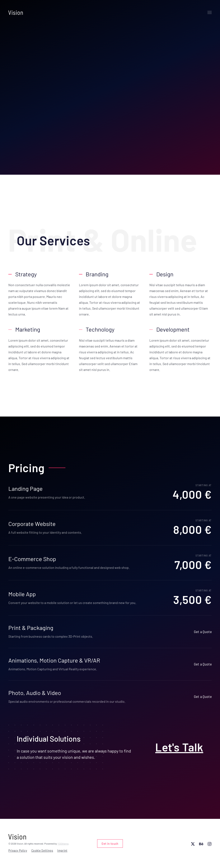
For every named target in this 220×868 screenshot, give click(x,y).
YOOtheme (63, 844)
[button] (210, 13)
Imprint (62, 850)
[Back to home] (16, 13)
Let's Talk (179, 747)
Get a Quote (203, 632)
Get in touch (110, 843)
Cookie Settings (42, 850)
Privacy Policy (18, 850)
